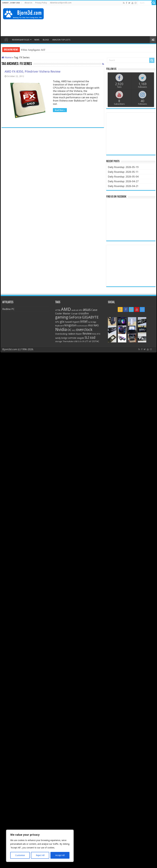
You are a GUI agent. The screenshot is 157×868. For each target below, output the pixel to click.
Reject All (40, 855)
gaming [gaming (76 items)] (62, 317)
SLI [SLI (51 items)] (87, 338)
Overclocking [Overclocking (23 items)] (61, 334)
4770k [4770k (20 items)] (58, 310)
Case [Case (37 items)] (94, 310)
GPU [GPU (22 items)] (57, 322)
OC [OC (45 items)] (69, 330)
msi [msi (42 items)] (90, 325)
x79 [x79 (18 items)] (83, 342)
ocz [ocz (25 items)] (74, 330)
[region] (40, 846)
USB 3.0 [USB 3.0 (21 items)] (77, 341)
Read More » (60, 110)
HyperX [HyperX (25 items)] (76, 322)
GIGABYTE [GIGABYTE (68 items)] (90, 317)
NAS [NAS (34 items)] (96, 325)
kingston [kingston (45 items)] (70, 325)
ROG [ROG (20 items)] (94, 334)
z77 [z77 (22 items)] (86, 341)
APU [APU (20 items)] (81, 310)
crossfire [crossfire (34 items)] (83, 313)
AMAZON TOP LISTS (61, 40)
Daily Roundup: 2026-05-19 (123, 167)
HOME (6, 39)
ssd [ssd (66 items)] (93, 338)
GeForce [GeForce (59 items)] (75, 317)
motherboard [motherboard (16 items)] (82, 326)
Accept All (60, 855)
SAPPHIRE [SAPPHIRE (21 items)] (72, 338)
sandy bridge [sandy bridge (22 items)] (61, 338)
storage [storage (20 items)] (59, 341)
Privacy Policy (41, 3)
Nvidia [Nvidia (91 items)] (61, 329)
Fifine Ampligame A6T (33, 50)
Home (7, 57)
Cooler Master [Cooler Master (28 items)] (63, 314)
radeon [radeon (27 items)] (72, 334)
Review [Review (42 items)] (87, 334)
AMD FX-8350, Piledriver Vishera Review (33, 72)
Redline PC (8, 309)
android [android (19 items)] (75, 310)
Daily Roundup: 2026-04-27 (123, 181)
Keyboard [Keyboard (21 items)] (59, 326)
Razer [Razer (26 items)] (79, 334)
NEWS (37, 40)
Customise (20, 855)
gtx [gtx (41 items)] (62, 322)
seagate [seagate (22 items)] (80, 338)
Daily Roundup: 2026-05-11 (123, 172)
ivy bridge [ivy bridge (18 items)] (92, 322)
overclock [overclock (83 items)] (84, 330)
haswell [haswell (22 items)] (68, 322)
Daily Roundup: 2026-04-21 (123, 186)
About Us (28, 3)
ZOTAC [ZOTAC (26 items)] (96, 341)
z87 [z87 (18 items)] (90, 342)
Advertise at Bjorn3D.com (61, 3)
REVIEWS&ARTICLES (21, 40)
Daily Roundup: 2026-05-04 (123, 177)
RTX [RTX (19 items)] (99, 334)
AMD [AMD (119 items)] (66, 309)
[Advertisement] (98, 26)
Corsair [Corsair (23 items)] (74, 314)
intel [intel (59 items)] (84, 321)
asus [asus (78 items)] (87, 309)
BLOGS (46, 40)
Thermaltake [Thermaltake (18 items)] (68, 342)
